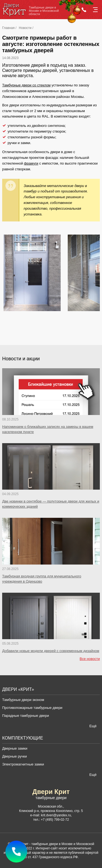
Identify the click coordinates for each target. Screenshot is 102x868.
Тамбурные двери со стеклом (26, 85)
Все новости (90, 659)
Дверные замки (15, 748)
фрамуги (31, 163)
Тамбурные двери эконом (23, 700)
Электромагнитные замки (23, 764)
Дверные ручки (15, 756)
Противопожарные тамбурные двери (32, 708)
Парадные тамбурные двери (26, 716)
